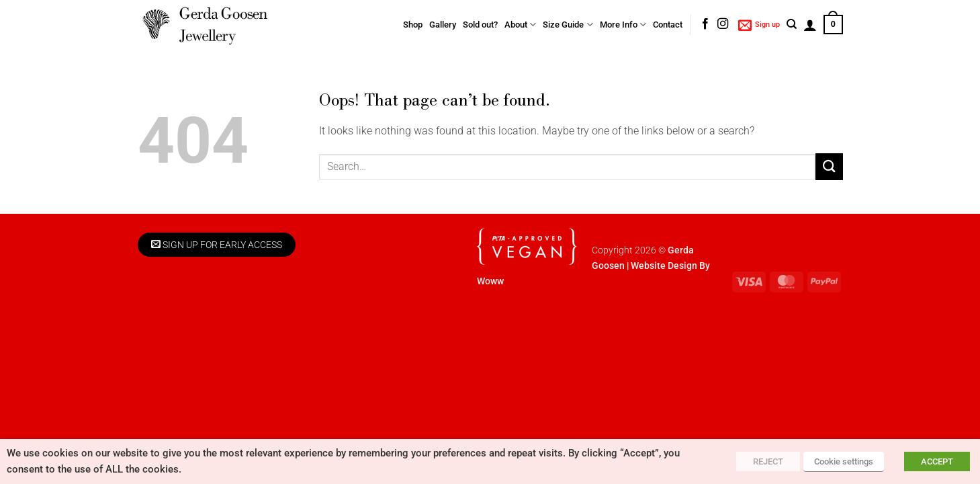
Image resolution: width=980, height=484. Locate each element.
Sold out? (480, 25)
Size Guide (568, 25)
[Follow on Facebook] (705, 24)
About (520, 25)
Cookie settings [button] (844, 461)
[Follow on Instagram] (723, 24)
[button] (759, 25)
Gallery (443, 25)
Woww (490, 281)
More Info (623, 25)
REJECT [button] (768, 461)
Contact (668, 25)
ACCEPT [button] (937, 461)
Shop (413, 25)
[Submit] (829, 166)
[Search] (792, 24)
